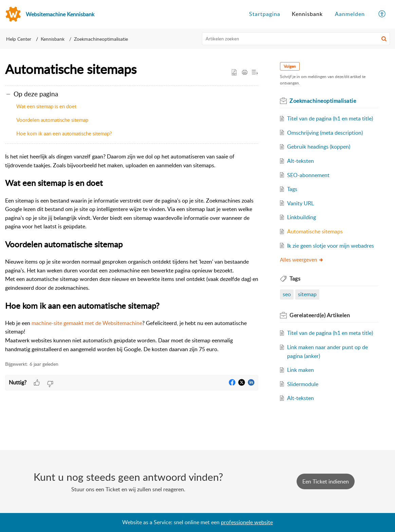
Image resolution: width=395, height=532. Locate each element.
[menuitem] (350, 14)
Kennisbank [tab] (307, 14)
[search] (296, 39)
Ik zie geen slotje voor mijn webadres (331, 246)
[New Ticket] (326, 481)
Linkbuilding (302, 217)
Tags (292, 189)
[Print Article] (245, 73)
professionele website (247, 522)
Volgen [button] (290, 66)
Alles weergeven (302, 260)
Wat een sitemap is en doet (46, 106)
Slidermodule (303, 384)
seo (287, 294)
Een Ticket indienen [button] (326, 481)
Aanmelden (350, 14)
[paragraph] (132, 253)
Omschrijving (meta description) (325, 133)
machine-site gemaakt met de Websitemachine (87, 323)
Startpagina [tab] (265, 14)
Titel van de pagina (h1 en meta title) (330, 118)
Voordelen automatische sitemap (52, 120)
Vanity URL (300, 203)
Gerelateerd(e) (320, 315)
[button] (384, 39)
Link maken (300, 370)
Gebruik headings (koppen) (319, 147)
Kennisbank (53, 39)
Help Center (19, 39)
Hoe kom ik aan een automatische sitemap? (64, 133)
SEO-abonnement (308, 175)
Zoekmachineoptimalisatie (101, 39)
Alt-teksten (300, 161)
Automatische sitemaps (315, 231)
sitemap (307, 294)
